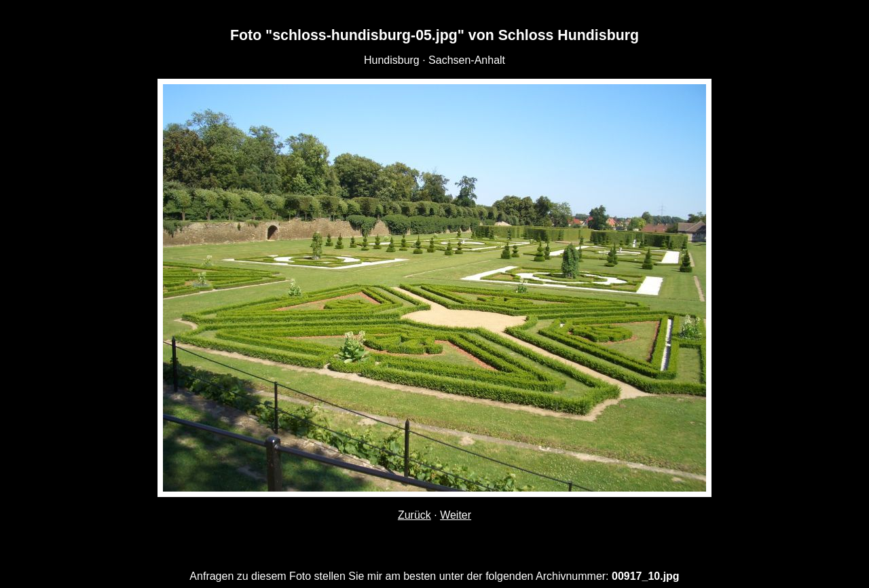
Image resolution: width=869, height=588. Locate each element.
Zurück (414, 515)
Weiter (456, 515)
